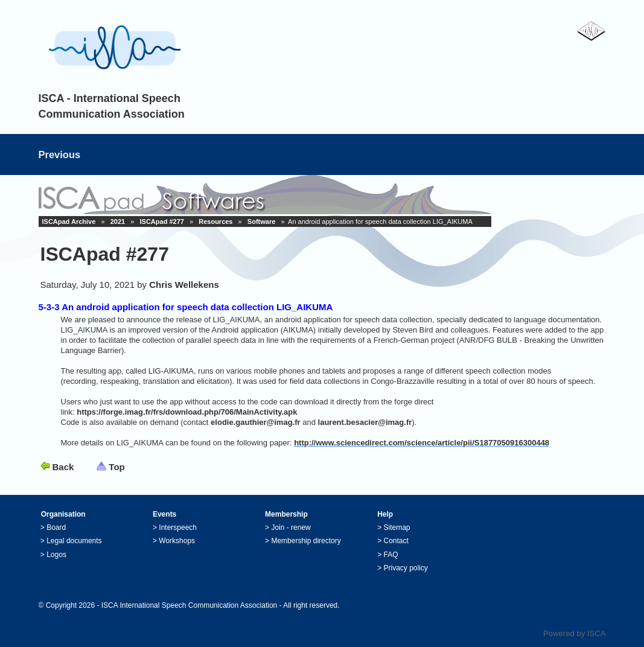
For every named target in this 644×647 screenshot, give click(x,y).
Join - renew (291, 527)
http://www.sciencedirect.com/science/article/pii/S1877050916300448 (422, 443)
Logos (56, 555)
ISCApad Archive (69, 222)
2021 (118, 222)
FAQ (391, 555)
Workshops (177, 541)
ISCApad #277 (162, 222)
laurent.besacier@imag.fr (365, 422)
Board (56, 527)
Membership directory (306, 541)
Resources (215, 222)
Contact (396, 541)
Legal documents (74, 541)
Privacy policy (406, 568)
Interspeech (178, 527)
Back (63, 467)
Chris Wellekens (184, 285)
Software (261, 222)
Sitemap (397, 527)
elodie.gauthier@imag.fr (255, 422)
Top (116, 467)
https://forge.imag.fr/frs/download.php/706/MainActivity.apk (187, 412)
